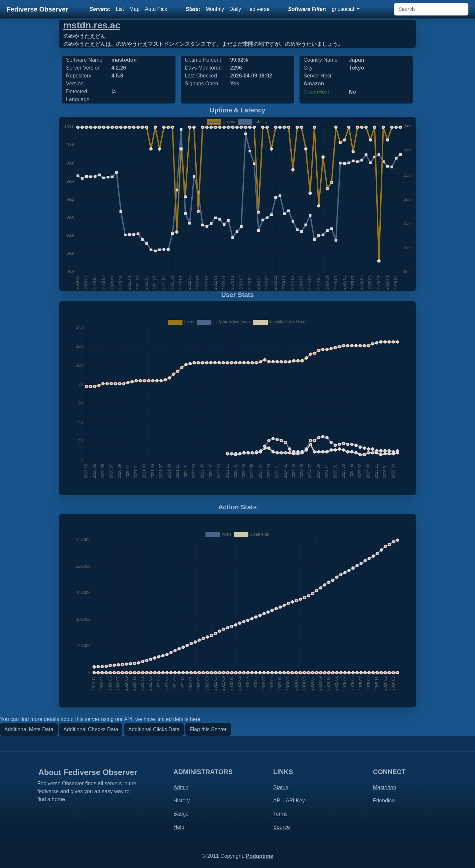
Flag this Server (208, 729)
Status (281, 787)
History (182, 801)
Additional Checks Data (91, 729)
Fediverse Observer (37, 9)
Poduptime (259, 856)
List (120, 9)
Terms (280, 814)
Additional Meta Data (29, 729)
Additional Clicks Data (154, 729)
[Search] (431, 9)
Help (179, 827)
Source (282, 827)
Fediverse (258, 9)
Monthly (215, 9)
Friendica (384, 801)
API (277, 801)
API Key (295, 801)
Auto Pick (156, 9)
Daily (235, 9)
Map (134, 9)
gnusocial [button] (344, 9)
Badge (181, 814)
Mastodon (385, 787)
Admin (181, 787)
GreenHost (316, 92)
